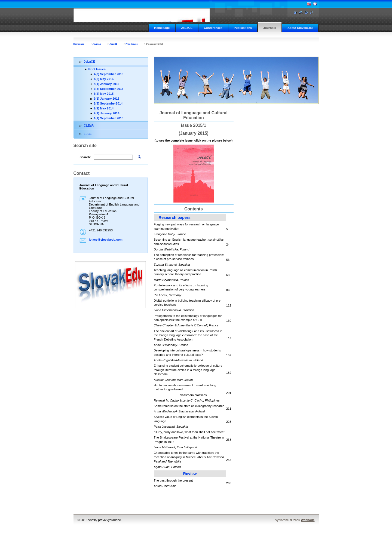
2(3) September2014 (108, 103)
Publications (243, 28)
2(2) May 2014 (104, 108)
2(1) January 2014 (107, 113)
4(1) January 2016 (107, 84)
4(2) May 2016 (104, 79)
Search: (85, 157)
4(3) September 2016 (109, 74)
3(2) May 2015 (104, 94)
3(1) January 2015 (107, 99)
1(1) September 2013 (109, 118)
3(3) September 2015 (109, 89)
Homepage (162, 28)
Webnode (308, 520)
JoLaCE (187, 28)
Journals (270, 28)
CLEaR (89, 125)
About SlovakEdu (300, 28)
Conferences (213, 28)
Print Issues (131, 44)
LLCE (88, 134)
